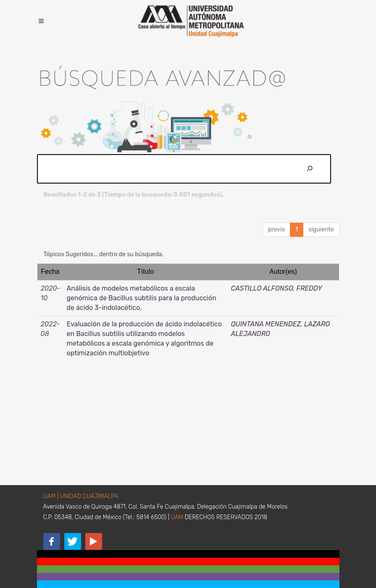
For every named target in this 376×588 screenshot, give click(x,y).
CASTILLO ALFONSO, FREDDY (277, 288)
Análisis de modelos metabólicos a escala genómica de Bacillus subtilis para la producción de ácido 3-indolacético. (142, 298)
